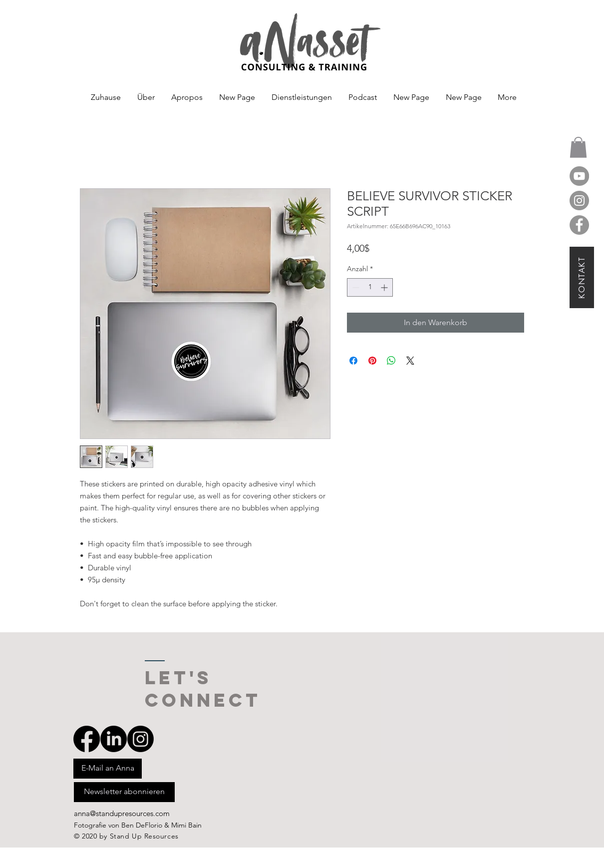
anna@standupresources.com (122, 813)
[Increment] (385, 287)
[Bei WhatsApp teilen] (391, 361)
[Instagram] (579, 201)
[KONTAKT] (582, 277)
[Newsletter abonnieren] (124, 792)
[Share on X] (410, 361)
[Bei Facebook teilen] (353, 361)
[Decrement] (355, 287)
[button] (578, 147)
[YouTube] (579, 176)
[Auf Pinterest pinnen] (372, 361)
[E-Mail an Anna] (108, 769)
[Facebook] (579, 225)
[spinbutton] (370, 287)
